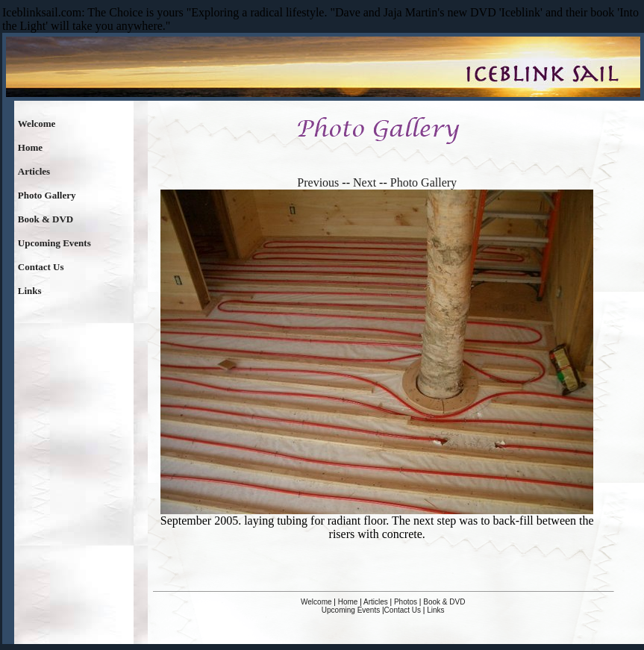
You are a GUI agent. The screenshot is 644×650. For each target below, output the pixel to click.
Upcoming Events (54, 243)
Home (30, 147)
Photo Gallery (47, 195)
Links (30, 291)
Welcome (37, 124)
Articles (34, 171)
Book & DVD (46, 219)
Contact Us (41, 267)
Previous (318, 182)
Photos (406, 602)
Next (365, 182)
